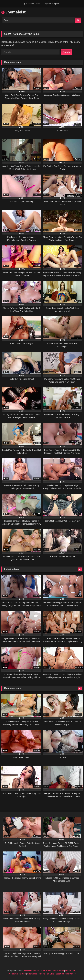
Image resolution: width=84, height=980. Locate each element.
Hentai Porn (71, 971)
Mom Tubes (46, 971)
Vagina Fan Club (47, 974)
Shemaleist (14, 12)
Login (46, 4)
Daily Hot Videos (32, 971)
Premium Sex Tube (17, 974)
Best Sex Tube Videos (66, 974)
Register (56, 4)
